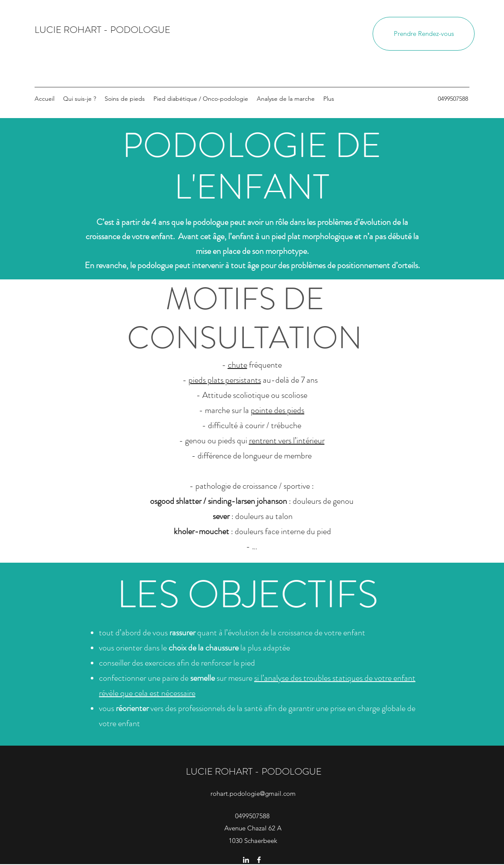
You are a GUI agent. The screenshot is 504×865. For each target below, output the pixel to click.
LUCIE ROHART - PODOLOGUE (102, 30)
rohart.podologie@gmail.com (253, 793)
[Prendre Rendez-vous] (424, 34)
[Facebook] (259, 860)
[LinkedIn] (246, 860)
